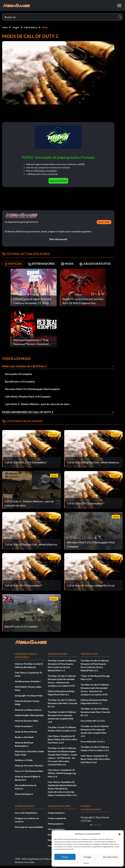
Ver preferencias (110, 857)
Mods (45, 27)
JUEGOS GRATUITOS (98, 266)
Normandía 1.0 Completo (18, 376)
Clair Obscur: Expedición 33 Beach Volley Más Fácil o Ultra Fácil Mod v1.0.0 (62, 741)
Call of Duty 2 (31, 27)
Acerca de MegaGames (26, 815)
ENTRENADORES (43, 266)
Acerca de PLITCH (60, 183)
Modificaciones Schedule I (28, 683)
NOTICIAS (14, 266)
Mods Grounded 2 (24, 728)
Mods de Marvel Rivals (26, 734)
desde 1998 (107, 224)
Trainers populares (57, 820)
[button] (120, 834)
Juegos (16, 27)
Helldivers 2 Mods (24, 762)
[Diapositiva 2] (93, 827)
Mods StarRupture (24, 796)
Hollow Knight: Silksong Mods (29, 717)
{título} (86, 863)
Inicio (5, 27)
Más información (60, 241)
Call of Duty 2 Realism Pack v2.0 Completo (28, 399)
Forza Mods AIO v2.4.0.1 (93, 744)
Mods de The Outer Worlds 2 (29, 768)
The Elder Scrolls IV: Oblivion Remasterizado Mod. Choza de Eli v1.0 (63, 705)
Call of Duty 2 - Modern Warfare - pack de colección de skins (37, 406)
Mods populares (56, 826)
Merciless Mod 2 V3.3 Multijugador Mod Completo (32, 391)
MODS (69, 266)
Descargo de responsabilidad (29, 829)
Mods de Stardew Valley (27, 723)
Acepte (65, 857)
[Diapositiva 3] (95, 827)
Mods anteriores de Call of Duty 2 (28, 414)
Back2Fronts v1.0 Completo (20, 384)
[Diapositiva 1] (91, 827)
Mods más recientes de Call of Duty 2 (25, 368)
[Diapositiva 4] (98, 827)
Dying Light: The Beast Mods (29, 698)
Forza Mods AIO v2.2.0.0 (93, 723)
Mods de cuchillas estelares (28, 712)
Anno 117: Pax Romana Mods (29, 773)
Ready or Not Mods (24, 739)
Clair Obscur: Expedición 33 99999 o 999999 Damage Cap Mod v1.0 (62, 775)
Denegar (88, 857)
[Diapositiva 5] (100, 827)
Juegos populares (56, 815)
